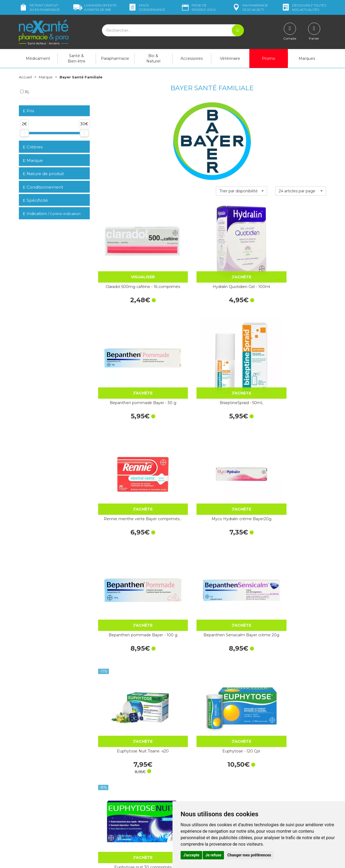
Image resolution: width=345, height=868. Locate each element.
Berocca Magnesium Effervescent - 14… (123, 517)
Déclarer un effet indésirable (201, 791)
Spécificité (35, 200)
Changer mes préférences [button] (249, 855)
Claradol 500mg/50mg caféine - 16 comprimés (123, 688)
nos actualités (304, 7)
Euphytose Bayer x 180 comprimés (241, 517)
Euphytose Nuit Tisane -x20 (123, 431)
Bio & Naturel (153, 58)
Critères (33, 147)
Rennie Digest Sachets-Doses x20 (241, 688)
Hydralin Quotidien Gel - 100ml (182, 259)
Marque (47, 77)
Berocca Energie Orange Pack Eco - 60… (241, 602)
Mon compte (30, 829)
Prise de (198, 7)
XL (25, 92)
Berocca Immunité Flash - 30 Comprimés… (301, 431)
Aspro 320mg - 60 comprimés (301, 688)
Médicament (38, 58)
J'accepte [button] (191, 855)
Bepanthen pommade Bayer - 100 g (241, 345)
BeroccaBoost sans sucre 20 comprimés (301, 517)
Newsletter (108, 803)
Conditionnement (43, 187)
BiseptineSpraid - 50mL (301, 256)
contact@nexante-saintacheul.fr (47, 815)
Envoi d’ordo (147, 7)
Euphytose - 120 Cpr (182, 428)
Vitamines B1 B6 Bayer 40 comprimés (182, 602)
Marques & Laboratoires (119, 798)
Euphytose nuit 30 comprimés (241, 431)
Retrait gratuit (39, 7)
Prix (29, 111)
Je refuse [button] (213, 855)
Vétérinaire (230, 58)
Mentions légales (191, 800)
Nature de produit (43, 174)
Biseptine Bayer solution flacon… (182, 688)
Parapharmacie (115, 58)
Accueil (26, 77)
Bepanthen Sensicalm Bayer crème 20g (301, 345)
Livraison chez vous (272, 763)
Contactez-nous (191, 781)
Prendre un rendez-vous (198, 786)
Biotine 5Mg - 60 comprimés (301, 602)
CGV (180, 796)
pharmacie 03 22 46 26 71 (250, 7)
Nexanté (107, 860)
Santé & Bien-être (77, 58)
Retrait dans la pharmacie (278, 758)
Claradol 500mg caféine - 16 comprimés (123, 259)
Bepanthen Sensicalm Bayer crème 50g (123, 602)
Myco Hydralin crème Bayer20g (182, 345)
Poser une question (36, 824)
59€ (95, 7)
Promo (269, 58)
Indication (52, 213)
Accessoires (192, 58)
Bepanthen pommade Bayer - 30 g (241, 259)
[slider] (24, 133)
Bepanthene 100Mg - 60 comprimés (182, 517)
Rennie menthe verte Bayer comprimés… (123, 345)
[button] (241, 191)
